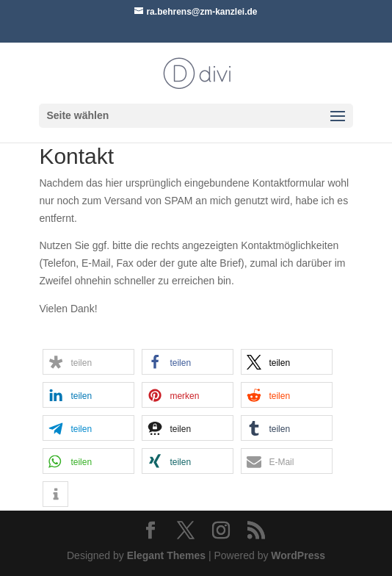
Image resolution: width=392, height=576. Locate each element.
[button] (88, 362)
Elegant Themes (166, 555)
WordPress (298, 555)
